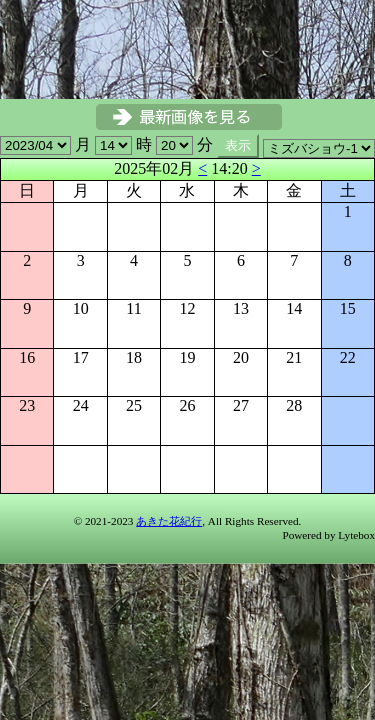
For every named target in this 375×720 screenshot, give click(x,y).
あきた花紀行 (169, 521)
